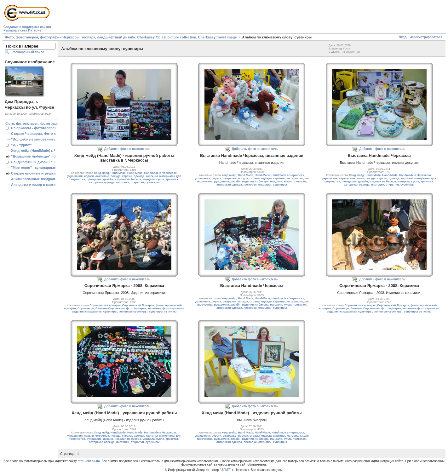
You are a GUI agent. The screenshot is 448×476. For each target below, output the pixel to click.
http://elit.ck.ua (89, 461)
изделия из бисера (128, 179)
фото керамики (173, 308)
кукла (160, 179)
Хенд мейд (101, 173)
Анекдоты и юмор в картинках (37, 185)
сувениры (153, 182)
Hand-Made (135, 173)
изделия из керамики (87, 312)
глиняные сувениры (133, 312)
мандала (149, 179)
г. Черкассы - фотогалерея (34, 128)
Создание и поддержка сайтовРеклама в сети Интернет (27, 29)
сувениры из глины (163, 312)
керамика (154, 308)
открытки (137, 182)
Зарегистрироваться (426, 37)
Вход (403, 37)
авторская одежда (102, 182)
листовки (123, 182)
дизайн (108, 179)
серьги (89, 176)
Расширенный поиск (28, 52)
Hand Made (118, 173)
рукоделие (94, 179)
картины (152, 176)
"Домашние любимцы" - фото (37, 156)
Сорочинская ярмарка (105, 305)
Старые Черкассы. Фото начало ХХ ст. (44, 134)
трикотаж (172, 179)
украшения (75, 176)
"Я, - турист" (22, 145)
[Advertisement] (167, 18)
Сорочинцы (86, 308)
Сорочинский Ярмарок (138, 305)
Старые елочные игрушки (33, 173)
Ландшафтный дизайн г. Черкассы (41, 162)
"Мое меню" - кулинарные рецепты (41, 168)
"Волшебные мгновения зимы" (38, 139)
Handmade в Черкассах (160, 173)
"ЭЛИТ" (226, 470)
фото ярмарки (136, 308)
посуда (115, 176)
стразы (127, 176)
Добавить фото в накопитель (127, 149)
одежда (139, 176)
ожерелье (102, 176)
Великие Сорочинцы (110, 308)
